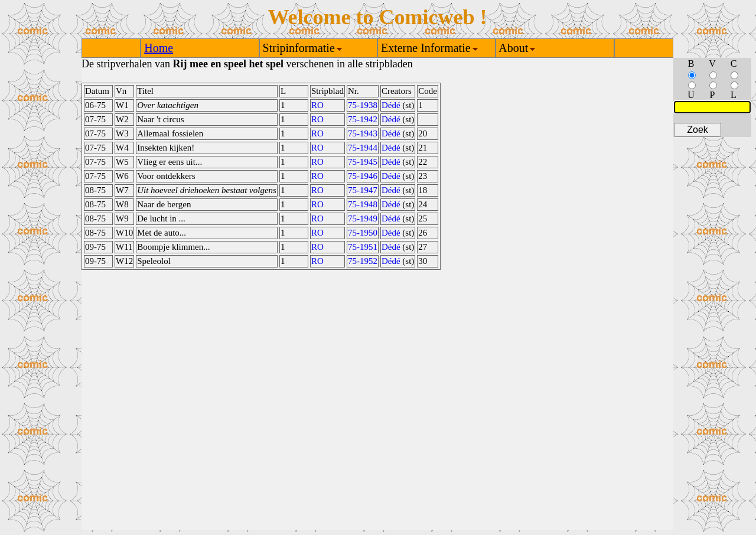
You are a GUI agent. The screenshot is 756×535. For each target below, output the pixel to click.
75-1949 (363, 218)
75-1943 (363, 133)
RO (317, 105)
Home (159, 48)
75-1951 (363, 247)
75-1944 (363, 148)
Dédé (391, 105)
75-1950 (363, 233)
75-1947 (363, 190)
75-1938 (363, 105)
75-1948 (363, 204)
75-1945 (363, 162)
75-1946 (363, 176)
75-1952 (363, 261)
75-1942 (363, 119)
